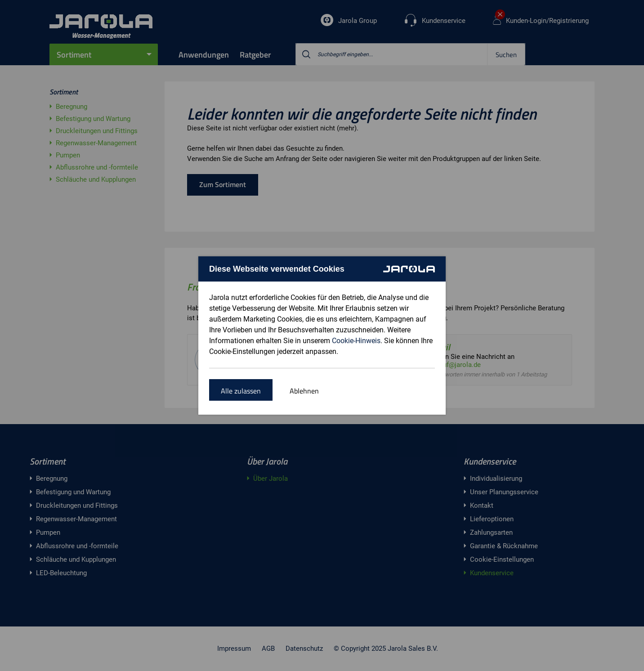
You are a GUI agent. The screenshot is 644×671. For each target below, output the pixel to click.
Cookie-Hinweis (356, 341)
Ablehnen (304, 391)
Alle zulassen (241, 391)
